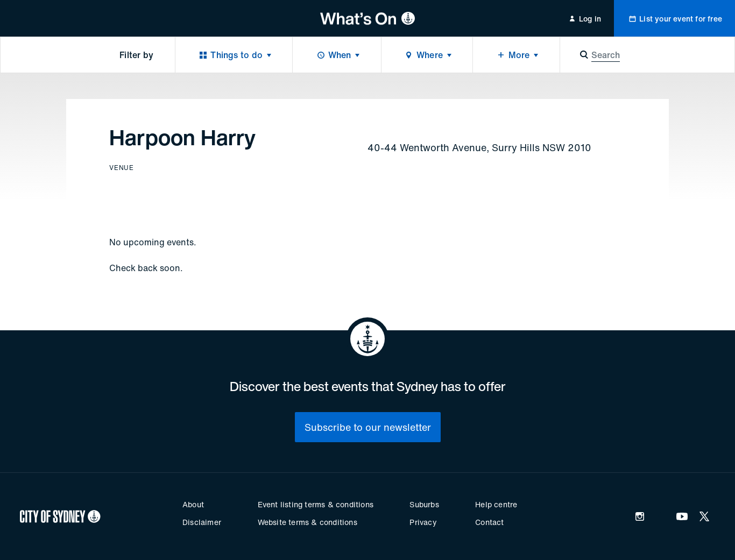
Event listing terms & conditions (316, 504)
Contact (489, 522)
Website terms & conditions (308, 522)
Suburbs (424, 504)
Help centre (496, 504)
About (193, 504)
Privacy (423, 522)
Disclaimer (202, 522)
